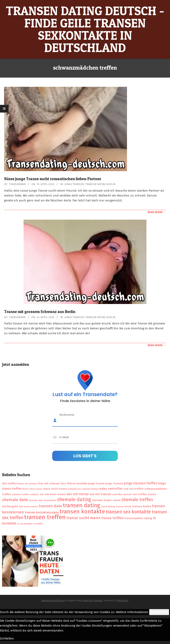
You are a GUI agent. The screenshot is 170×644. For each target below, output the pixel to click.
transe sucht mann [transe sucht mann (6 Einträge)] (84, 518)
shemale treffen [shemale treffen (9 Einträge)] (137, 500)
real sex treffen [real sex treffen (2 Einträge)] (133, 489)
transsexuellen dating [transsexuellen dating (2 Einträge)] (138, 518)
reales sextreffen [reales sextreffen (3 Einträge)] (110, 489)
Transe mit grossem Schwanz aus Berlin (40, 312)
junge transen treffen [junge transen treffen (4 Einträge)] (141, 483)
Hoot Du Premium (93, 600)
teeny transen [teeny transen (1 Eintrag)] (31, 507)
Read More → (157, 212)
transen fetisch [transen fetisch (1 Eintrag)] (124, 507)
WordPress (122, 600)
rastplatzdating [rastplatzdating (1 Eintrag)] (90, 489)
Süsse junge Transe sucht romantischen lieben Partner (53, 179)
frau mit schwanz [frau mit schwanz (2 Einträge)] (49, 483)
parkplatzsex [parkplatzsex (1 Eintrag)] (74, 489)
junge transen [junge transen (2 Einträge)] (114, 483)
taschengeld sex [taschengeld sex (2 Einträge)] (12, 506)
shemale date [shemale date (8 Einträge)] (15, 500)
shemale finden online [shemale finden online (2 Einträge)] (106, 500)
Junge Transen (74, 184)
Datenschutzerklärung (53, 600)
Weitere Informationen (132, 612)
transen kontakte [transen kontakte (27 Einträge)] (82, 511)
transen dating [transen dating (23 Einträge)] (82, 505)
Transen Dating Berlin (100, 184)
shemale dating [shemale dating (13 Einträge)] (74, 499)
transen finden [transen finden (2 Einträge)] (142, 506)
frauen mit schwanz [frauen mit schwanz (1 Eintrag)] (27, 484)
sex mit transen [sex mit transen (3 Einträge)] (100, 494)
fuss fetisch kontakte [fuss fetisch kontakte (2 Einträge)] (74, 483)
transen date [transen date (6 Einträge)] (50, 506)
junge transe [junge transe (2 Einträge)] (96, 483)
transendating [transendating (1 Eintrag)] (108, 507)
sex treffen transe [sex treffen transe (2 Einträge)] (144, 494)
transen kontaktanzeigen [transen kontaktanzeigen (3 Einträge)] (42, 512)
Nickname (67, 415)
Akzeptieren (159, 612)
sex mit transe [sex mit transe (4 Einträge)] (78, 494)
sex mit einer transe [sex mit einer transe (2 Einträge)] (53, 494)
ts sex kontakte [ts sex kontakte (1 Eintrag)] (25, 524)
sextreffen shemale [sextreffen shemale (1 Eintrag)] (122, 494)
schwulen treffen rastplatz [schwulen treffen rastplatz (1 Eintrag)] (25, 494)
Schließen (7, 638)
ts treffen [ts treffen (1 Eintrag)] (38, 524)
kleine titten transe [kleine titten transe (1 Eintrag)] (32, 489)
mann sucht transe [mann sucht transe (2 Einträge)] (55, 489)
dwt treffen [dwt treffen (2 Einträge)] (9, 483)
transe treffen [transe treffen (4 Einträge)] (112, 518)
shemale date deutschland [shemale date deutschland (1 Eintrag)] (42, 500)
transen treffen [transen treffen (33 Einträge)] (45, 517)
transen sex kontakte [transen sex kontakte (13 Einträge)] (128, 512)
